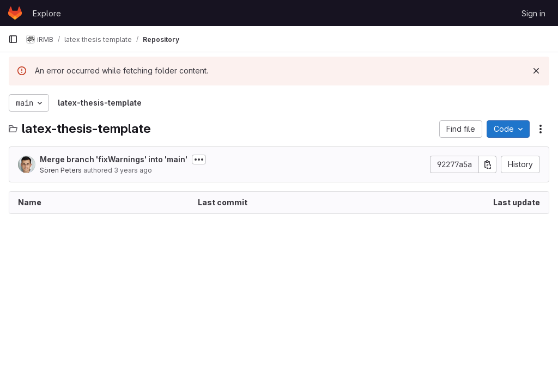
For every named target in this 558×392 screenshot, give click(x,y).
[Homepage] (15, 13)
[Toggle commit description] (199, 160)
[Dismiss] (536, 71)
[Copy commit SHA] (488, 164)
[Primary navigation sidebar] (13, 39)
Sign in (533, 13)
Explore (47, 13)
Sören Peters (61, 170)
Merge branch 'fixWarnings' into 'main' (114, 159)
